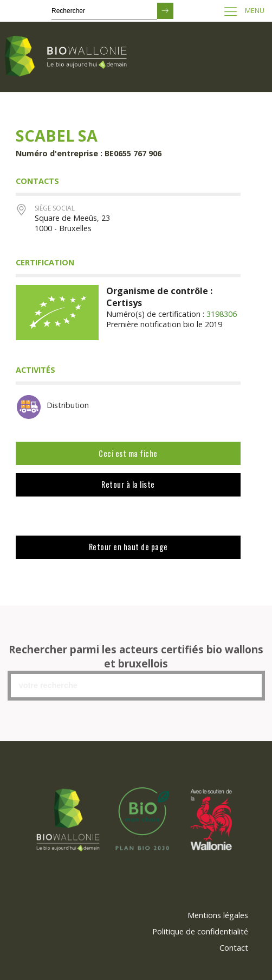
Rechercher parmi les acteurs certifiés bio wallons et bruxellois (136, 657)
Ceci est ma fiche (128, 453)
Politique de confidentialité (200, 931)
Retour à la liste (128, 484)
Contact (234, 948)
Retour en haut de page (128, 547)
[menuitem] (218, 915)
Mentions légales (218, 915)
